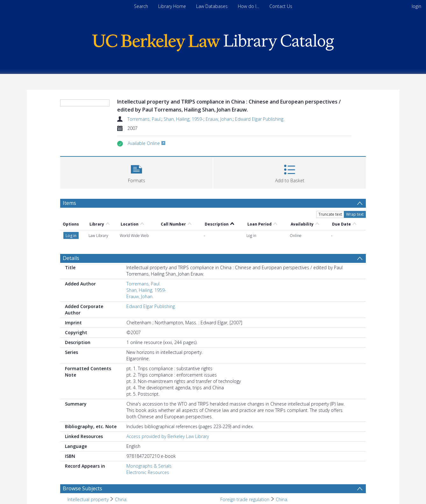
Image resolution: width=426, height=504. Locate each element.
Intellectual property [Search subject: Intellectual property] (88, 499)
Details (71, 258)
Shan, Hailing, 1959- (184, 119)
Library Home (172, 6)
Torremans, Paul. (144, 119)
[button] (136, 172)
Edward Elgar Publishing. (260, 119)
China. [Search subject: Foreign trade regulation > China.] (282, 499)
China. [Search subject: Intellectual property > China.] (121, 499)
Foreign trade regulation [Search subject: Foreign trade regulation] (245, 499)
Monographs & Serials (149, 466)
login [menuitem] (416, 6)
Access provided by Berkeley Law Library (168, 436)
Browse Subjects (82, 488)
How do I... (248, 6)
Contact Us (281, 6)
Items (69, 203)
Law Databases (212, 6)
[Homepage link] (213, 41)
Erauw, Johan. (219, 119)
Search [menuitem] (141, 6)
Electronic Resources (148, 472)
